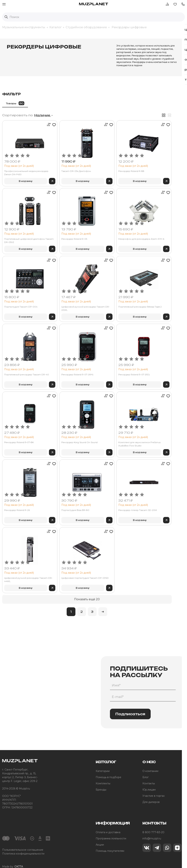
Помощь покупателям (110, 843)
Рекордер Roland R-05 (113, 231)
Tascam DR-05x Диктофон (115, 163)
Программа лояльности (111, 831)
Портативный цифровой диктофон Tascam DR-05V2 (71, 233)
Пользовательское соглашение (23, 842)
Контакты (149, 776)
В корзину (70, 173)
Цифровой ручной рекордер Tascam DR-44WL (73, 572)
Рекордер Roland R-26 (68, 502)
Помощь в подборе (108, 769)
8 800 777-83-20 (153, 824)
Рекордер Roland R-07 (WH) (116, 367)
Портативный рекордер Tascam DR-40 (74, 368)
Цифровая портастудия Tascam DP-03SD (118, 572)
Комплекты (103, 776)
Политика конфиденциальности (23, 846)
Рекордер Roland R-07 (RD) (160, 367)
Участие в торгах (153, 788)
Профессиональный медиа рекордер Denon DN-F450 (71, 165)
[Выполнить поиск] (6, 17)
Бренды (101, 782)
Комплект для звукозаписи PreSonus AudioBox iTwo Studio (161, 436)
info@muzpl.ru (152, 831)
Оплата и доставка (108, 824)
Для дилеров (151, 794)
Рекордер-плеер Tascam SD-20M (164, 502)
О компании (150, 763)
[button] (183, 4)
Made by (13, 859)
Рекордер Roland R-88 (157, 163)
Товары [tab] (66, 95)
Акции (100, 837)
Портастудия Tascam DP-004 (72, 299)
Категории (103, 763)
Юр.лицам (149, 782)
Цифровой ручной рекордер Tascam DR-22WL (117, 300)
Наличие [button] (94, 107)
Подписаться (130, 706)
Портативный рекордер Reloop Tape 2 (162, 300)
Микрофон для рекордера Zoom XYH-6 (160, 233)
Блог (146, 769)
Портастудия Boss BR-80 (114, 502)
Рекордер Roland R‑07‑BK (70, 434)
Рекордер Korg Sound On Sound (118, 434)
